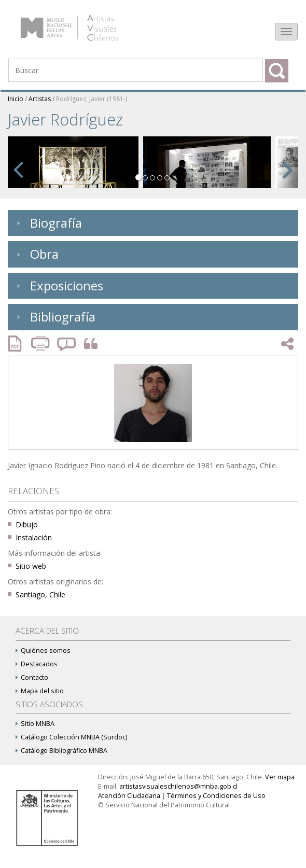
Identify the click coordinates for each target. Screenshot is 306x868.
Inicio (16, 99)
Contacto (32, 677)
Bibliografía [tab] (55, 317)
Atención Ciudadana (129, 796)
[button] (18, 167)
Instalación (34, 537)
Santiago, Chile (40, 594)
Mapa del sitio (40, 691)
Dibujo (27, 524)
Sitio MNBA (35, 724)
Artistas (40, 99)
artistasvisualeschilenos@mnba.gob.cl (178, 786)
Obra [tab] (36, 254)
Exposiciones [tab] (59, 285)
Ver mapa (280, 777)
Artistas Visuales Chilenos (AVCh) (82, 23)
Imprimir (41, 344)
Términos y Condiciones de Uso (216, 796)
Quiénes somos (43, 650)
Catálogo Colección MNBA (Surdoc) (71, 737)
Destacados (37, 664)
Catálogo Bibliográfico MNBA (61, 751)
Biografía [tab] (48, 223)
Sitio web (31, 566)
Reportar (67, 344)
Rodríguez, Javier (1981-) (92, 99)
